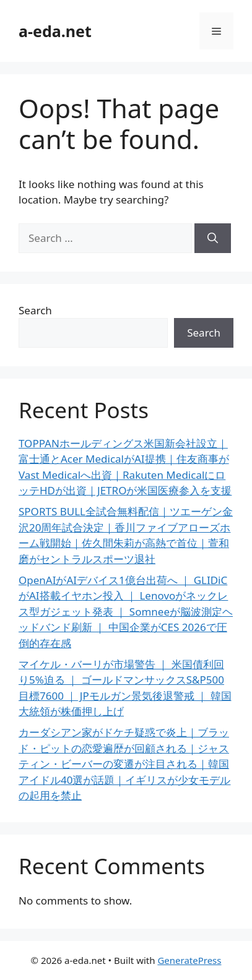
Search (35, 310)
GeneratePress (189, 960)
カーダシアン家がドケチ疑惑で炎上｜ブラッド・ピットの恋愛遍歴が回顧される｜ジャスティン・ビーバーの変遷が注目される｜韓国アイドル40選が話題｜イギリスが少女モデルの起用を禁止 (124, 764)
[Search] (213, 238)
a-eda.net (55, 31)
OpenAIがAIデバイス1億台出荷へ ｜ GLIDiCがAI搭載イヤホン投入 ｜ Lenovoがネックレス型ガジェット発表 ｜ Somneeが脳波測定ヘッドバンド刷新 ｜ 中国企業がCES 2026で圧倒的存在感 (126, 612)
